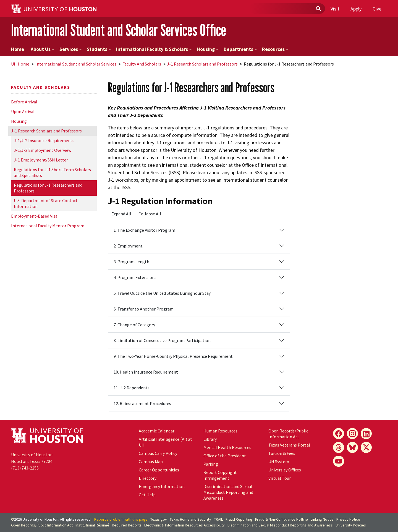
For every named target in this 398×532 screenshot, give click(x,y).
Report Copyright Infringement (220, 475)
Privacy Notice (348, 519)
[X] (366, 447)
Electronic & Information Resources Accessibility (184, 525)
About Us (42, 49)
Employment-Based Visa (34, 216)
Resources (275, 49)
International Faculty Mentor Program (48, 226)
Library (210, 439)
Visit (335, 9)
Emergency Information (162, 486)
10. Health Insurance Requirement (146, 372)
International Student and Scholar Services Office (119, 30)
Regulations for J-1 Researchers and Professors (48, 188)
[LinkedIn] (366, 434)
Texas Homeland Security (190, 519)
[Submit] (318, 9)
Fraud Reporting (239, 519)
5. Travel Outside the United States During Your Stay (162, 293)
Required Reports (127, 525)
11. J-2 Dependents (132, 388)
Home (18, 49)
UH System (279, 461)
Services (70, 49)
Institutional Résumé (92, 525)
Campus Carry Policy (158, 453)
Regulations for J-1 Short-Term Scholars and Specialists (52, 172)
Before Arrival (24, 102)
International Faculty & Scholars (154, 49)
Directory (148, 478)
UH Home (20, 64)
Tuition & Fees (282, 453)
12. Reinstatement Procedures (142, 403)
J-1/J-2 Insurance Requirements (44, 140)
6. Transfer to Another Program (144, 309)
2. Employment (128, 246)
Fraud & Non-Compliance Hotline (282, 519)
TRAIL (218, 519)
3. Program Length (131, 262)
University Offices (285, 470)
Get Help (147, 495)
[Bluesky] (352, 447)
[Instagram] (352, 434)
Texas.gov (159, 519)
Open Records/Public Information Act (288, 434)
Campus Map (151, 461)
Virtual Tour (280, 478)
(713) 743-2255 (25, 468)
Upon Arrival (23, 111)
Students (99, 49)
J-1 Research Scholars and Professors (202, 64)
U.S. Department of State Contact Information (46, 203)
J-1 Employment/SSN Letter (41, 160)
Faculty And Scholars (142, 64)
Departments (240, 49)
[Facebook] (339, 434)
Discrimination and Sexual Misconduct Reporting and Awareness (228, 492)
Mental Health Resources (227, 447)
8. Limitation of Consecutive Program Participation (162, 340)
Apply (356, 9)
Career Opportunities (159, 470)
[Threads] (339, 447)
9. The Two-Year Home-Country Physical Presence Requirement (173, 356)
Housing (208, 49)
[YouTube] (339, 461)
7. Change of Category (134, 325)
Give (377, 9)
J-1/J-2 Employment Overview (43, 150)
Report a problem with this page (121, 519)
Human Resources (220, 431)
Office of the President (225, 456)
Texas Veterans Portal (289, 445)
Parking (211, 464)
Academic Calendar (157, 431)
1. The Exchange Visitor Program (144, 230)
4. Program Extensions (135, 277)
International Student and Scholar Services (76, 64)
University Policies (351, 525)
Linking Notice (322, 519)
